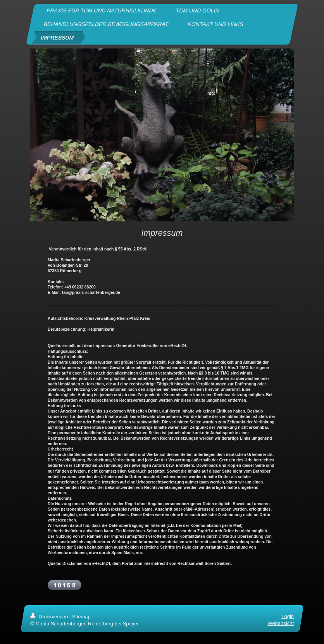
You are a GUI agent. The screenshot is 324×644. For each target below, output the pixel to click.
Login (288, 616)
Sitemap (81, 617)
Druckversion (50, 617)
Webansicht (281, 623)
